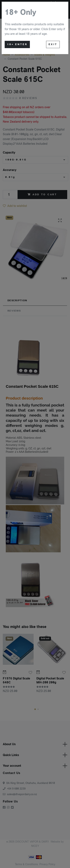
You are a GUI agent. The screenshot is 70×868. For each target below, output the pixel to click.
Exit (53, 44)
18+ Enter (17, 44)
